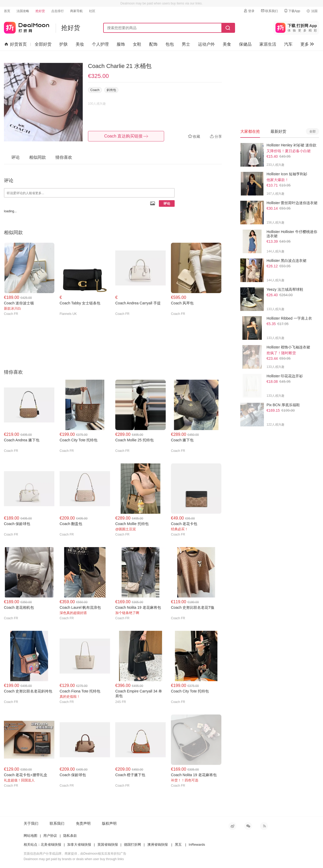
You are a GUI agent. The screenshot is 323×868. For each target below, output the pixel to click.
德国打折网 (132, 845)
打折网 (27, 27)
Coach (95, 90)
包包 (170, 44)
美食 (227, 44)
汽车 (288, 44)
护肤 (64, 44)
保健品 (245, 44)
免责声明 (83, 823)
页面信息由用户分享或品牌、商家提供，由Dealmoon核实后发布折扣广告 (75, 854)
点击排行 (58, 11)
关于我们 (31, 823)
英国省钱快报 (108, 845)
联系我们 (269, 11)
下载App (292, 11)
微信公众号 (248, 826)
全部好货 (43, 44)
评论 (167, 203)
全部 (312, 131)
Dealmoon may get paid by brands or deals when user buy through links (74, 859)
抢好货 (40, 11)
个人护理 (100, 44)
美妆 (80, 44)
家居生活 (268, 44)
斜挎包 (111, 90)
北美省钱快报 (51, 845)
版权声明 (109, 823)
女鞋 (137, 44)
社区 (92, 11)
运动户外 (206, 44)
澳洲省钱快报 (158, 845)
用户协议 (50, 836)
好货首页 (16, 44)
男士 (186, 44)
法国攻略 (23, 11)
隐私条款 (70, 836)
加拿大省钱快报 (79, 845)
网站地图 (30, 836)
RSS (264, 826)
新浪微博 (232, 826)
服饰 (121, 44)
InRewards (197, 845)
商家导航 (76, 11)
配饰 (153, 44)
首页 (7, 11)
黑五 (178, 845)
